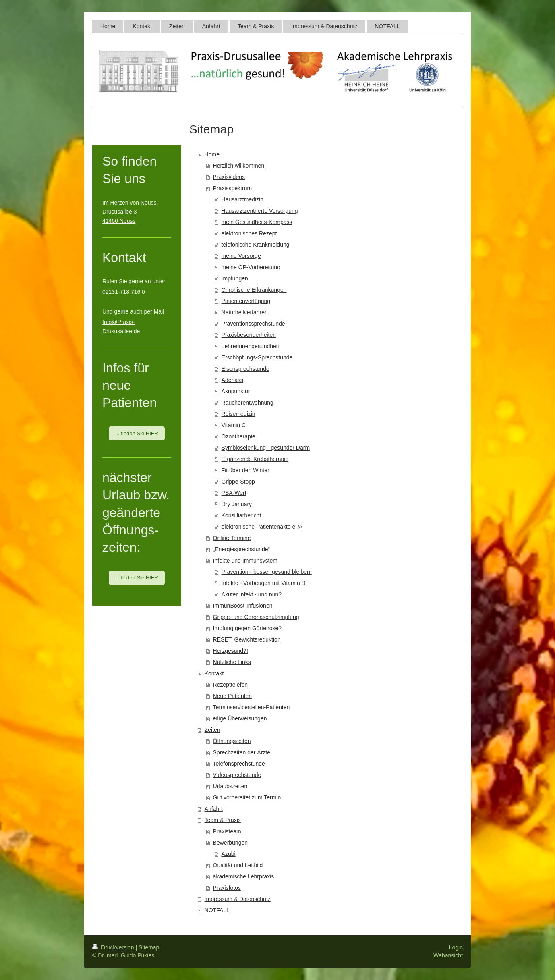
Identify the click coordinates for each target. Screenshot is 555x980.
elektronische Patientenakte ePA (262, 527)
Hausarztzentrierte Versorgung (260, 211)
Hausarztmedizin (242, 199)
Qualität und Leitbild (238, 865)
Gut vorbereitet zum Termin (247, 797)
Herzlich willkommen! (239, 166)
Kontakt (214, 673)
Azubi (229, 854)
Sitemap (149, 947)
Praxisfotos (227, 888)
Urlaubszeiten (230, 786)
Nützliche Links (232, 662)
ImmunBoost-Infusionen (243, 606)
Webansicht (448, 955)
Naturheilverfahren (245, 312)
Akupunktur (236, 391)
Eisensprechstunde (245, 369)
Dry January (237, 504)
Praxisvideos (229, 177)
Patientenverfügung (246, 301)
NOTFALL (217, 910)
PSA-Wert (234, 493)
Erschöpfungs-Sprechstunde (257, 357)
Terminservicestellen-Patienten (252, 707)
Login (456, 947)
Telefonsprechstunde (239, 764)
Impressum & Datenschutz (238, 899)
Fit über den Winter (245, 470)
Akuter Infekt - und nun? (252, 594)
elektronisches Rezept (249, 233)
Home (212, 154)
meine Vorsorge (241, 256)
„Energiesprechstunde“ (242, 549)
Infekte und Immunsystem (245, 561)
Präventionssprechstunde (253, 324)
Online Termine (232, 538)
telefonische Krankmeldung (256, 245)
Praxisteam (227, 831)
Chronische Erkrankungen (254, 290)
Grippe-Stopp (238, 482)
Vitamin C (234, 425)
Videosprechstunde (237, 775)
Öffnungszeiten (232, 741)
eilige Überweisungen (240, 718)
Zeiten (212, 730)
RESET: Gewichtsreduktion (247, 639)
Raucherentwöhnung (247, 403)
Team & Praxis (223, 820)
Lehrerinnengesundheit (250, 346)
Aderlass (232, 380)
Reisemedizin (238, 414)
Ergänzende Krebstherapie (255, 459)
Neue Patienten (233, 696)
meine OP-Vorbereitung (251, 267)
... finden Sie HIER (137, 433)
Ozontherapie (238, 436)
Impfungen (235, 278)
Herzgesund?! (231, 651)
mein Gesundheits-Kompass (257, 222)
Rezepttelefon (230, 685)
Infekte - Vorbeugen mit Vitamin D (264, 583)
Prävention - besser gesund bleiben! (267, 572)
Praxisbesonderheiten (249, 335)
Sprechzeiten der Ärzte (242, 752)
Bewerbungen (230, 843)
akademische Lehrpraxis (244, 876)
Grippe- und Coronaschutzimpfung (256, 617)
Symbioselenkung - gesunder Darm (266, 448)
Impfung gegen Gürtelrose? (247, 628)
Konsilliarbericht (241, 515)
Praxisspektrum (232, 188)
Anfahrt (214, 809)
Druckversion (114, 947)
